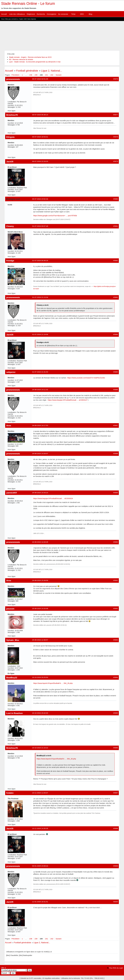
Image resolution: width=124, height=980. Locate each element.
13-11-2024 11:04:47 (40, 793)
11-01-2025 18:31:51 (40, 902)
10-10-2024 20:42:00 (40, 713)
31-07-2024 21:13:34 (40, 297)
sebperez (11, 372)
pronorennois (13, 79)
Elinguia (10, 137)
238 (31, 75)
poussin (10, 609)
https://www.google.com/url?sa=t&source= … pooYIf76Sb (55, 216)
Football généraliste (27, 71)
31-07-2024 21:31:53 (40, 372)
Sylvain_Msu (13, 640)
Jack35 (10, 162)
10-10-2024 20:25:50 (40, 677)
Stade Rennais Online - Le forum (28, 4)
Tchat (73, 14)
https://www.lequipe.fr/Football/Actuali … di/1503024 (53, 498)
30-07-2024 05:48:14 (40, 115)
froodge (10, 261)
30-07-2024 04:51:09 (40, 79)
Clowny (10, 226)
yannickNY (12, 493)
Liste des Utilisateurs (17, 14)
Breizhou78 (12, 115)
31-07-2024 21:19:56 (40, 334)
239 (36, 75)
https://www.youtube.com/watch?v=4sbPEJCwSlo (86, 378)
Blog (90, 14)
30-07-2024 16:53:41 (40, 137)
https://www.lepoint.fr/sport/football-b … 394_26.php (53, 683)
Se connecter (63, 14)
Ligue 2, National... (52, 71)
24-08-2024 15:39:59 (40, 580)
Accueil (4, 14)
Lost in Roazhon (15, 713)
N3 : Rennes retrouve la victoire (21, 59)
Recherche (41, 14)
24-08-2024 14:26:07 (40, 453)
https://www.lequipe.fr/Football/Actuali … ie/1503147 (68, 400)
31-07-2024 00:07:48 (40, 226)
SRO (82, 14)
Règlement (31, 14)
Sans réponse (32, 19)
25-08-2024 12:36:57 (40, 640)
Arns (9, 426)
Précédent (15, 75)
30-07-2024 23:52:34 (40, 199)
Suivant (59, 75)
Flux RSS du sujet (116, 968)
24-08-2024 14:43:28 (40, 542)
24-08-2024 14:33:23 (40, 493)
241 (47, 75)
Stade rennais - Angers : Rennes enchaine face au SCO (30, 57)
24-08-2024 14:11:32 (40, 390)
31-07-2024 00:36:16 (40, 260)
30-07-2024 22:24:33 (40, 161)
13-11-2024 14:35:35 (40, 828)
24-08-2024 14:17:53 (40, 425)
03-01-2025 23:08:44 (40, 866)
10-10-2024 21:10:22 (40, 748)
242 (52, 75)
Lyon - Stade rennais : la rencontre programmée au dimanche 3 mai (35, 62)
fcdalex (10, 793)
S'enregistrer (52, 14)
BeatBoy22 (12, 678)
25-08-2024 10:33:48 (40, 608)
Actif (25, 19)
